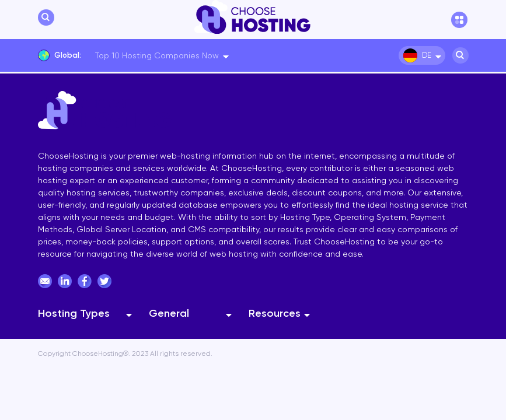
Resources (275, 313)
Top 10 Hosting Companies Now (157, 55)
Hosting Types (74, 313)
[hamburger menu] (460, 20)
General (169, 313)
